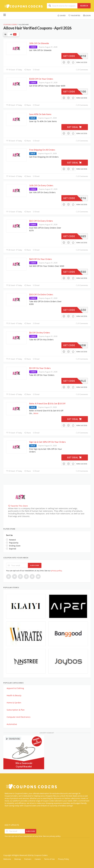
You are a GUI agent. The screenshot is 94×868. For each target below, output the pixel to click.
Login (87, 15)
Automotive (12, 724)
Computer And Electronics (19, 717)
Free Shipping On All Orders (42, 150)
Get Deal (74, 127)
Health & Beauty (14, 695)
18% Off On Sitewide (39, 43)
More (36, 413)
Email (36, 70)
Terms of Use (49, 859)
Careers (38, 859)
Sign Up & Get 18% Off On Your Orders (47, 442)
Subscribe (35, 565)
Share (27, 70)
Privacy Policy (64, 859)
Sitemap (18, 859)
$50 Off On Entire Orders (41, 294)
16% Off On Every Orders (41, 185)
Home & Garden (14, 703)
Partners (28, 859)
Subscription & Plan (16, 710)
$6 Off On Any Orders (40, 332)
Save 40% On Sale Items (40, 114)
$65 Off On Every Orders (41, 221)
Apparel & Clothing (15, 688)
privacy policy (56, 571)
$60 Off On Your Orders (41, 259)
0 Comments (82, 70)
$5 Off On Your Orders (40, 368)
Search (84, 6)
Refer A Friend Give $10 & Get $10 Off (47, 403)
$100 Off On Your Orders (41, 79)
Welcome (7, 859)
